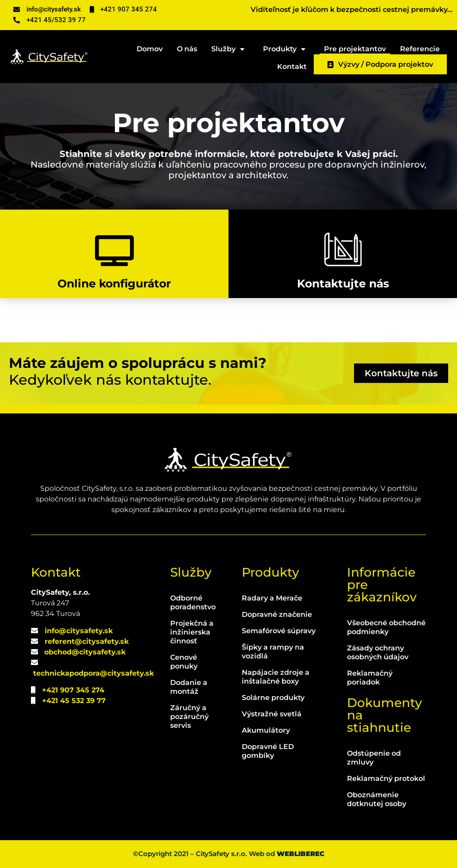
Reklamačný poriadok (370, 678)
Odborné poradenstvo (193, 602)
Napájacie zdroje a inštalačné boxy (276, 677)
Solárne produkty (273, 698)
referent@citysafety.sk (87, 641)
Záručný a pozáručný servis (189, 717)
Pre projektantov (355, 49)
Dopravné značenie (277, 614)
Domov (150, 49)
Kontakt (292, 67)
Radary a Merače (272, 598)
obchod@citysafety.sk (85, 652)
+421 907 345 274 (73, 690)
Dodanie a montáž (189, 687)
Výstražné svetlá (272, 714)
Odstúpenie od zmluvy (374, 758)
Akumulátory (266, 730)
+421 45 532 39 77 (74, 701)
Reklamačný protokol (386, 778)
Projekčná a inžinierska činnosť (192, 632)
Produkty (286, 48)
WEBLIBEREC (301, 854)
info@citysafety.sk (79, 631)
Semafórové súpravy (279, 631)
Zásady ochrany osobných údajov (378, 652)
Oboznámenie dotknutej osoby (377, 799)
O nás (187, 49)
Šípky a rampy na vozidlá (273, 652)
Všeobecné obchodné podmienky (386, 627)
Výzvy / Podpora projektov (380, 64)
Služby (230, 48)
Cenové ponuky (184, 662)
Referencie (420, 49)
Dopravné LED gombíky (268, 751)
